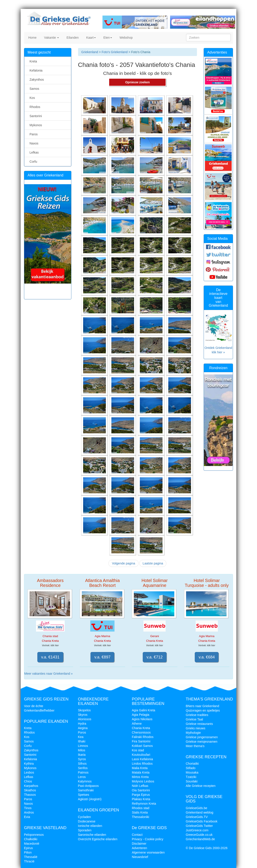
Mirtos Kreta (140, 777)
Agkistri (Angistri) (90, 799)
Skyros (83, 715)
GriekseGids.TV (197, 817)
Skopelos (84, 710)
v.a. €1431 (50, 657)
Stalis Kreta (140, 812)
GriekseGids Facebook (202, 821)
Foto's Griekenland (114, 52)
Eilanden (72, 38)
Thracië (29, 861)
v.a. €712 (155, 657)
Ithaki (82, 741)
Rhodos (34, 107)
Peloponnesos (34, 835)
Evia (27, 817)
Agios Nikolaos (142, 719)
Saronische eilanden (92, 835)
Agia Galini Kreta (144, 710)
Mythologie (193, 733)
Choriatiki (192, 764)
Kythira (29, 764)
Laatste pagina (153, 563)
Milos (82, 750)
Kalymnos (85, 781)
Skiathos (30, 790)
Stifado (191, 768)
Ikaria (82, 755)
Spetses (84, 795)
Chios (28, 781)
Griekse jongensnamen (202, 737)
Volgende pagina (123, 563)
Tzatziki (191, 777)
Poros (82, 732)
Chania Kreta (141, 728)
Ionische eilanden (90, 826)
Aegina (83, 728)
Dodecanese (87, 821)
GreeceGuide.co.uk (199, 835)
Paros (33, 134)
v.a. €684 (207, 657)
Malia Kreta (140, 768)
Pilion (28, 852)
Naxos (33, 143)
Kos (31, 98)
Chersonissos (141, 732)
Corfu (32, 162)
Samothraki (86, 790)
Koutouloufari (141, 755)
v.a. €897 (102, 657)
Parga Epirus (141, 795)
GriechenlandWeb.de (200, 839)
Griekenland (90, 52)
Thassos (30, 795)
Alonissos (85, 719)
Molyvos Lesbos (143, 781)
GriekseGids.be (197, 808)
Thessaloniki (141, 817)
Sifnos (82, 764)
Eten (107, 38)
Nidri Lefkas (140, 786)
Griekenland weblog (200, 812)
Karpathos (31, 786)
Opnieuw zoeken (137, 82)
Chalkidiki (31, 839)
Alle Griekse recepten (201, 786)
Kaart (91, 38)
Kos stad (138, 750)
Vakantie (51, 38)
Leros (82, 777)
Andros (29, 812)
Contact (137, 835)
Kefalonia (35, 70)
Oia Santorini (141, 790)
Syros (82, 759)
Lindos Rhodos (142, 764)
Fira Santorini (141, 741)
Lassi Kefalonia (142, 759)
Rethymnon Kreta (144, 804)
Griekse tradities (197, 715)
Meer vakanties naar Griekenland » (48, 674)
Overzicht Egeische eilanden (98, 839)
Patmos (83, 772)
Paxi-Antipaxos (88, 786)
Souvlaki (192, 781)
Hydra (82, 724)
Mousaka (192, 772)
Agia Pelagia (141, 715)
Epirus (28, 848)
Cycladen (84, 817)
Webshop (126, 38)
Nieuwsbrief (140, 857)
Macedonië (32, 844)
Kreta (32, 61)
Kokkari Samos (142, 746)
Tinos (28, 808)
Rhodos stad (141, 808)
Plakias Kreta (141, 799)
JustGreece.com (197, 830)
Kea (81, 737)
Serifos (83, 768)
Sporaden (85, 830)
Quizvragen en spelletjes (203, 710)
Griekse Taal (195, 719)
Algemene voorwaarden (148, 852)
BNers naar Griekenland (203, 706)
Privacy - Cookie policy (148, 839)
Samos (33, 89)
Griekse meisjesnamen (202, 742)
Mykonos (35, 125)
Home (32, 38)
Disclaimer (139, 844)
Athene (137, 724)
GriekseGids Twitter (199, 826)
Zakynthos (36, 80)
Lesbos (29, 772)
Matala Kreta (141, 772)
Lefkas (33, 152)
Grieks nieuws (196, 728)
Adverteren (139, 848)
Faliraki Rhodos (143, 737)
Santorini (35, 116)
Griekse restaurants (199, 724)
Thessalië (31, 857)
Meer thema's (195, 746)
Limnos (83, 746)
